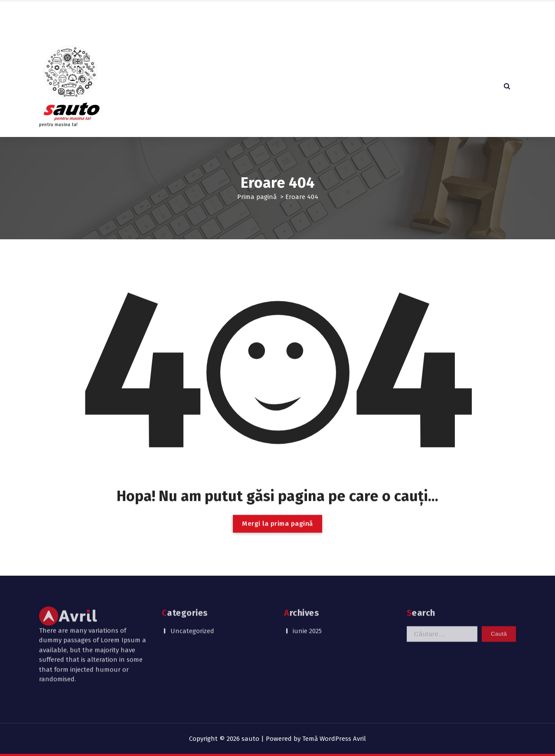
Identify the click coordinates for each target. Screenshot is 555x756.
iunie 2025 (307, 603)
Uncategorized (192, 603)
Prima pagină (257, 197)
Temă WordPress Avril (334, 739)
